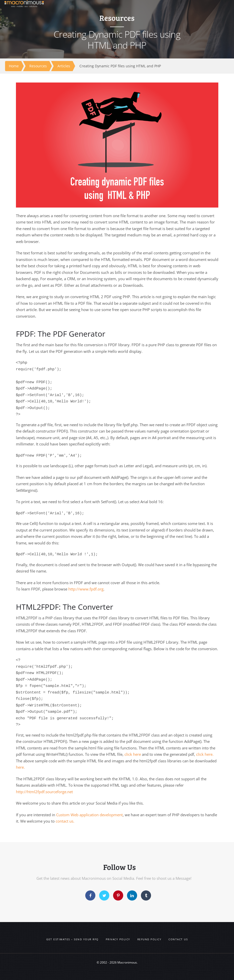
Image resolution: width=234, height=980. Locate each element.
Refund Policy (150, 939)
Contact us (178, 939)
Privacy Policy (118, 939)
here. (20, 767)
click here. (205, 754)
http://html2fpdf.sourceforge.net (44, 792)
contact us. (65, 821)
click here (133, 754)
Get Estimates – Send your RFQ (72, 939)
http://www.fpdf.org (86, 589)
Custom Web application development (89, 815)
